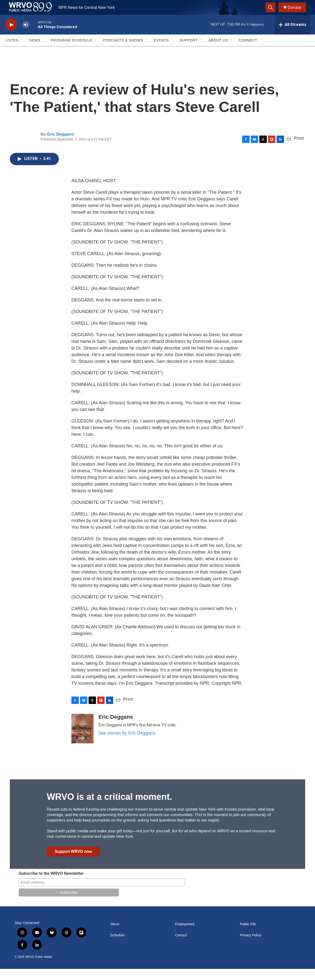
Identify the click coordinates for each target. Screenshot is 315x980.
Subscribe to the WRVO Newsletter (51, 884)
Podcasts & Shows (123, 51)
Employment (185, 935)
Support (189, 51)
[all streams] (292, 36)
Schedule (117, 946)
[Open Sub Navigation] (22, 51)
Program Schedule (72, 51)
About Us (218, 51)
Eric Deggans (60, 145)
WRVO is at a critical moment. (109, 808)
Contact (181, 946)
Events (161, 51)
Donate (298, 13)
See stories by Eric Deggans (127, 744)
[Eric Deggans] (82, 740)
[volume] (26, 36)
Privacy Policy (251, 946)
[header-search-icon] (273, 13)
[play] (11, 36)
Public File (248, 935)
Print (299, 149)
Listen (12, 51)
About (115, 935)
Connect (248, 51)
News (35, 51)
